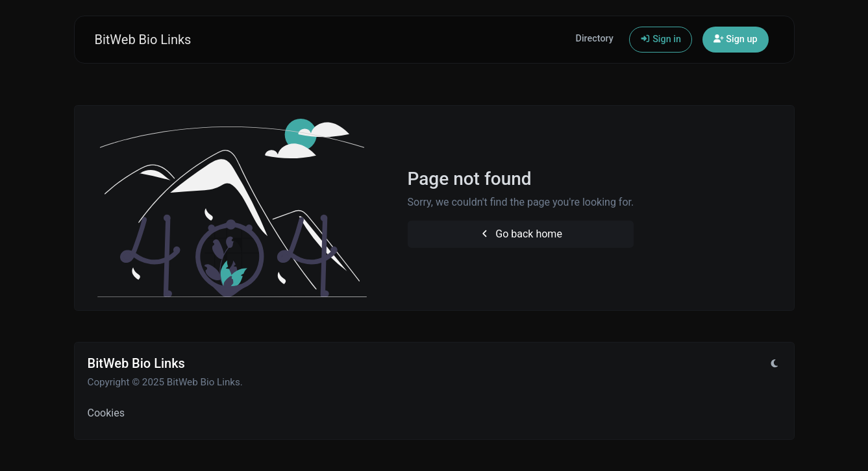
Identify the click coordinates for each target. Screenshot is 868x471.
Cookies (106, 413)
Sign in (661, 39)
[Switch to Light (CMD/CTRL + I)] (775, 364)
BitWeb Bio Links (143, 40)
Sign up (736, 39)
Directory (595, 39)
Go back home (521, 234)
